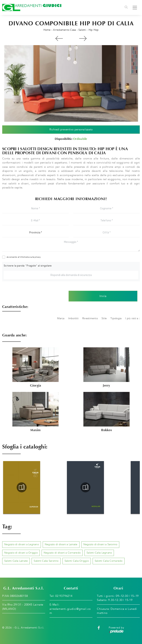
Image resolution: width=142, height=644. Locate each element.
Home (47, 30)
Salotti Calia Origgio (77, 561)
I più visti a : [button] (132, 318)
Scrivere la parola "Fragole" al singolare (28, 266)
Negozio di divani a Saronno (100, 544)
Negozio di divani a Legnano (22, 544)
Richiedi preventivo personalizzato (71, 129)
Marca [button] (61, 318)
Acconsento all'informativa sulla (24, 257)
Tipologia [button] (116, 318)
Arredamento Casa (64, 30)
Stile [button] (104, 318)
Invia (103, 296)
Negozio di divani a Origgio (21, 553)
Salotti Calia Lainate (16, 561)
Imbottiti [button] (73, 318)
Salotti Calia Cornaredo (109, 561)
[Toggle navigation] (126, 8)
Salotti (82, 30)
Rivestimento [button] (90, 318)
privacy (38, 257)
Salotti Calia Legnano (99, 553)
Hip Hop (94, 30)
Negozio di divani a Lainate (61, 544)
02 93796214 (64, 596)
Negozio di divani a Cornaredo (62, 553)
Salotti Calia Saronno (46, 561)
